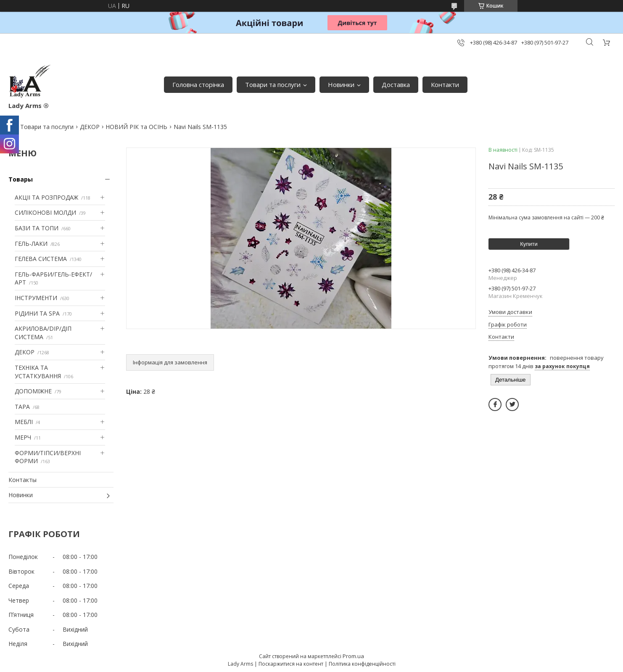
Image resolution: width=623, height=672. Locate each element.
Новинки (341, 84)
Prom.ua (353, 656)
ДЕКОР (90, 127)
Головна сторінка (198, 84)
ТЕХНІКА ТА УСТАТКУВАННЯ (38, 372)
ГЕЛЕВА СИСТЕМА (41, 259)
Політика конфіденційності (362, 664)
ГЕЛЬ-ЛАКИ (31, 244)
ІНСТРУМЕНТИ (36, 298)
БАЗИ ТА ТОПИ (37, 228)
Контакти (445, 84)
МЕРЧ (23, 437)
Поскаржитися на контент (291, 664)
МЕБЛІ (24, 422)
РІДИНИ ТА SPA (37, 313)
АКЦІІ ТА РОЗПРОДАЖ (46, 197)
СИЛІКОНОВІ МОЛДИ (45, 212)
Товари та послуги (273, 84)
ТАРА (22, 407)
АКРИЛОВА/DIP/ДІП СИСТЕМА (43, 333)
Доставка (396, 84)
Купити (529, 244)
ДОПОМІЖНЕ (33, 391)
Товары (21, 179)
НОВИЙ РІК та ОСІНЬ (136, 127)
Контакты (22, 480)
